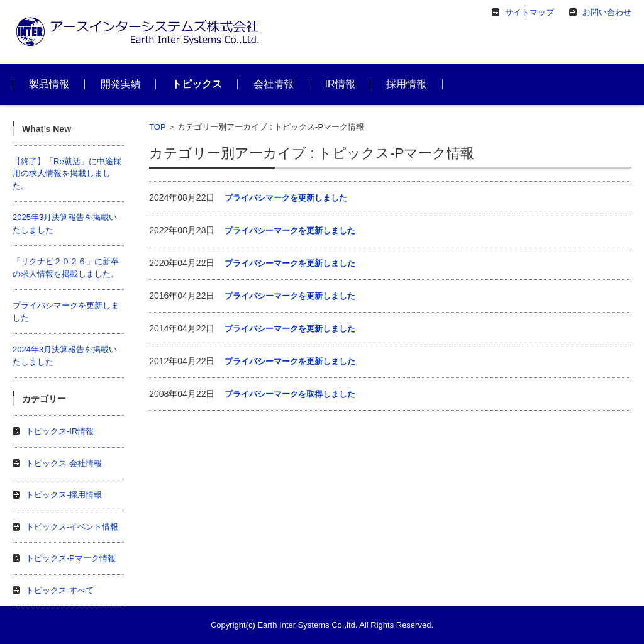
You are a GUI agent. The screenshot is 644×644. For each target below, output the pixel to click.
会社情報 (274, 84)
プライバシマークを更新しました (286, 198)
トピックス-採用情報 (64, 495)
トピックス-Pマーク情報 (71, 558)
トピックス (197, 84)
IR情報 (340, 84)
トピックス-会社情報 (64, 463)
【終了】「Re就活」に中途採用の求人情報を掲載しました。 (67, 174)
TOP (158, 127)
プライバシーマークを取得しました (290, 394)
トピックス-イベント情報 (72, 527)
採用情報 (406, 84)
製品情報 (49, 84)
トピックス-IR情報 (60, 431)
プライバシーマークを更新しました (290, 230)
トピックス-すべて (60, 590)
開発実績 (121, 84)
